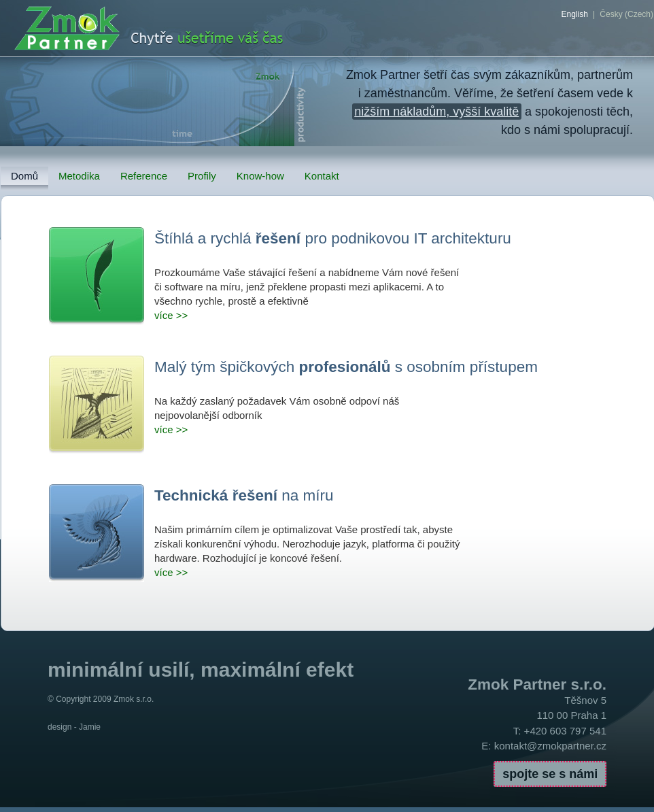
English (574, 14)
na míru (244, 495)
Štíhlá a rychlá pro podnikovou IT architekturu (333, 238)
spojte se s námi (550, 774)
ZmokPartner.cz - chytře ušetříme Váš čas (182, 29)
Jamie (90, 727)
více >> (171, 315)
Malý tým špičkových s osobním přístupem (346, 367)
